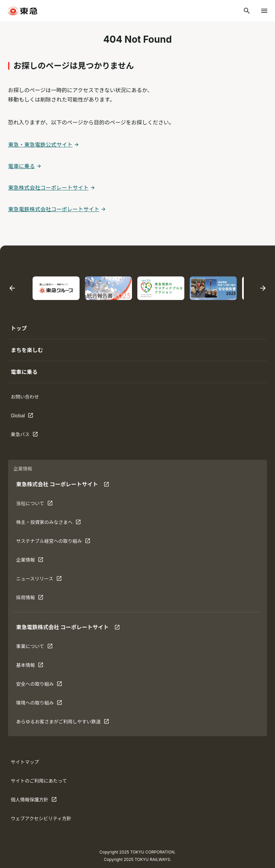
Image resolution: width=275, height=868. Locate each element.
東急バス (32, 436)
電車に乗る (21, 166)
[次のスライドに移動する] (263, 288)
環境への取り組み (39, 704)
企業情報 (37, 561)
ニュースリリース (39, 580)
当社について (37, 505)
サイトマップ (25, 762)
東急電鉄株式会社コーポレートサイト (54, 209)
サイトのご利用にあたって (39, 781)
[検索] (247, 11)
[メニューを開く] (264, 11)
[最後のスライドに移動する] (12, 288)
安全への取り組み (39, 685)
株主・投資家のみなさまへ (49, 524)
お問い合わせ (25, 397)
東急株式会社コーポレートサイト (48, 188)
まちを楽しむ (27, 350)
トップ (19, 328)
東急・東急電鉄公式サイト (40, 145)
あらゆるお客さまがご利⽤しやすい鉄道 (63, 723)
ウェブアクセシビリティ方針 (41, 818)
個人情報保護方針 (34, 801)
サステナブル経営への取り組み (53, 542)
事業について (37, 648)
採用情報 (37, 599)
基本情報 (37, 667)
